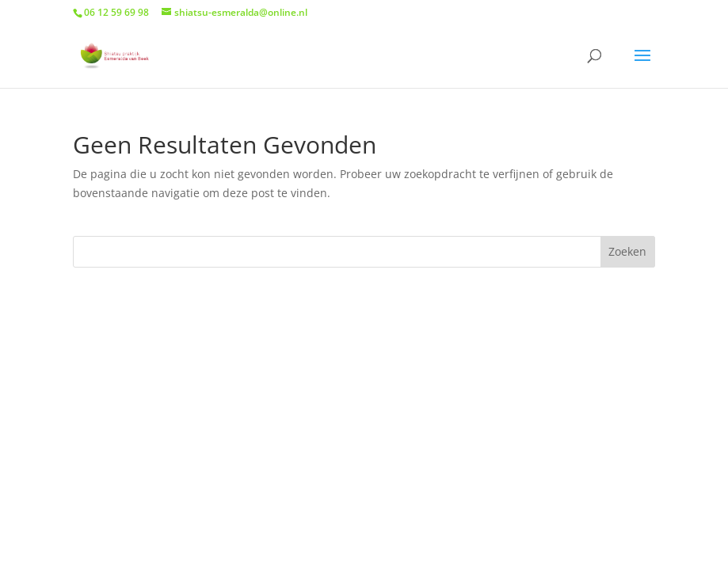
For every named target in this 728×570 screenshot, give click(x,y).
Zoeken (627, 251)
